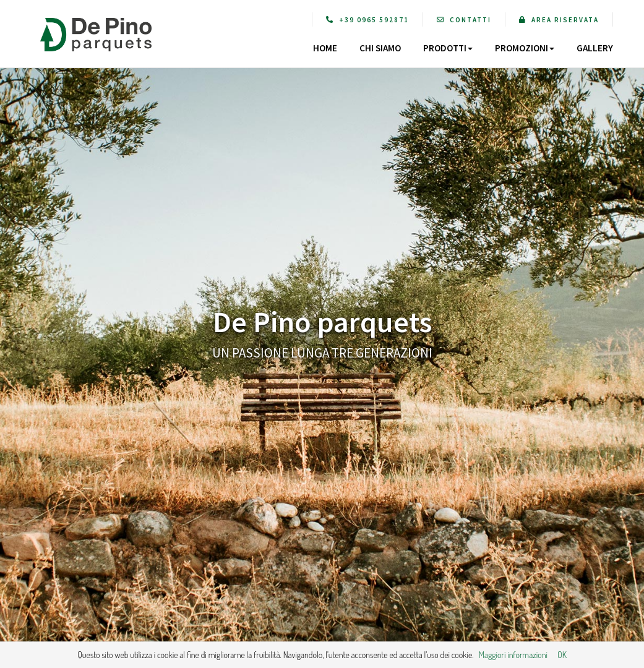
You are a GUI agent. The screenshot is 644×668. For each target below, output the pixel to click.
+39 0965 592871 (367, 20)
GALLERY (595, 48)
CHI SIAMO (380, 48)
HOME (325, 48)
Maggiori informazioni (513, 655)
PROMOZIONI (525, 48)
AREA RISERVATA (559, 20)
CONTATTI (464, 20)
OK (562, 655)
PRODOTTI (448, 48)
